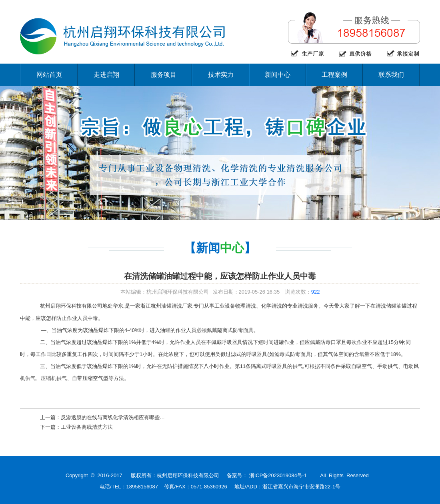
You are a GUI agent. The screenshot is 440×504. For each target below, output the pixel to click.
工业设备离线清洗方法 (87, 427)
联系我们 (391, 75)
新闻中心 (278, 75)
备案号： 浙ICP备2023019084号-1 (267, 475)
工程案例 (334, 75)
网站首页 (49, 75)
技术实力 (221, 75)
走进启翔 (106, 75)
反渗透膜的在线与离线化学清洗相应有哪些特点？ (118, 417)
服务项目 (164, 75)
